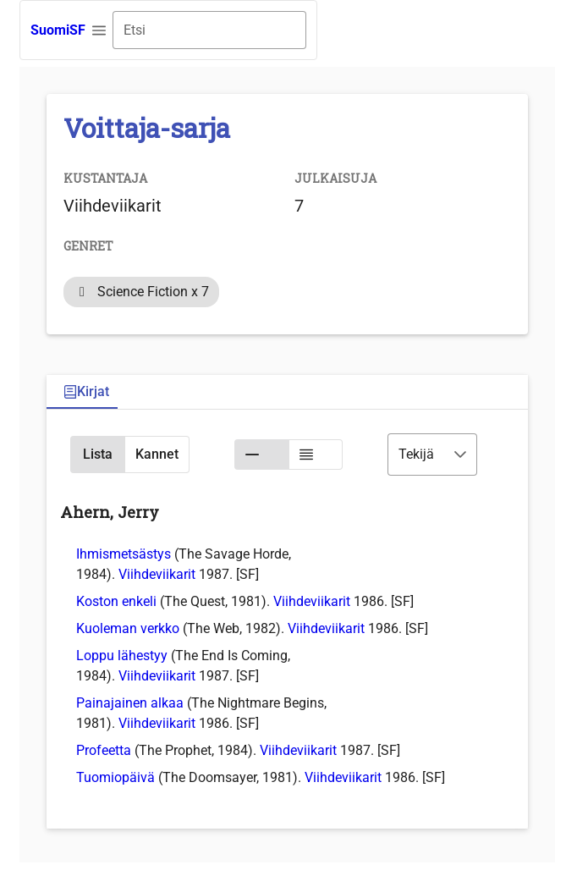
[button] (99, 30)
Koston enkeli (116, 601)
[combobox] (209, 30)
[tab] (86, 392)
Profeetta (104, 750)
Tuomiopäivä (115, 777)
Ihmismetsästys (124, 554)
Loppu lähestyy (122, 656)
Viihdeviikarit (157, 574)
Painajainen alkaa (130, 703)
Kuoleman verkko (128, 628)
